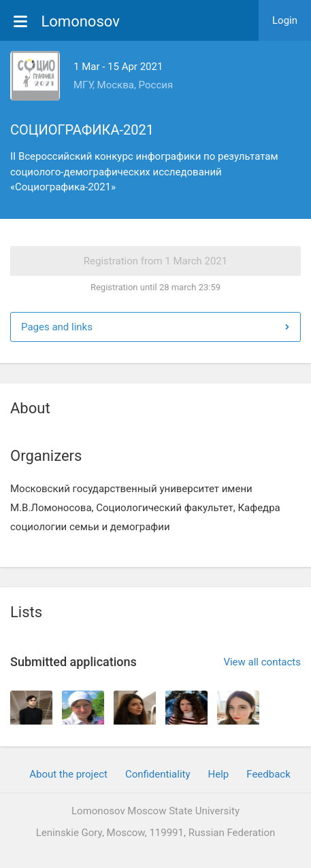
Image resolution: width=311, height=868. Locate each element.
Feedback (268, 774)
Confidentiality (158, 774)
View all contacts (262, 662)
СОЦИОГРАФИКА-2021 (82, 130)
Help (219, 774)
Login (285, 20)
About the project (68, 774)
